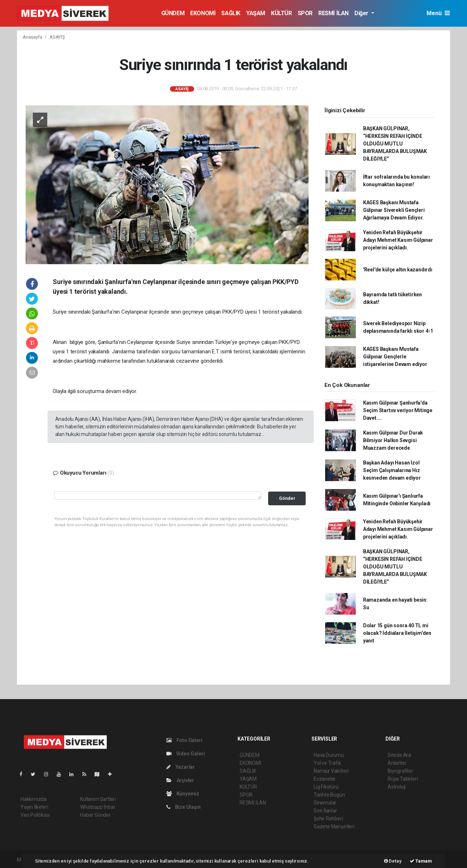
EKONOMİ (203, 13)
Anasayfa (33, 37)
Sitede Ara (399, 755)
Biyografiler (400, 771)
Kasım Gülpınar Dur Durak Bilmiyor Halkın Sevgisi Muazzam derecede (393, 440)
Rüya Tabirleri (403, 779)
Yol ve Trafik (327, 763)
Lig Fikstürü (326, 787)
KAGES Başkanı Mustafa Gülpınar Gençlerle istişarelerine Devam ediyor (395, 357)
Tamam (421, 861)
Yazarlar (181, 767)
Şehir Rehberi (328, 819)
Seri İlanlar (325, 811)
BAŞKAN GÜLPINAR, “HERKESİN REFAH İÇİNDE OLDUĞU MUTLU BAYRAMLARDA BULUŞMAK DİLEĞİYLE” (395, 144)
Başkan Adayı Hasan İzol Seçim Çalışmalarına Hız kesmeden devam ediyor (392, 470)
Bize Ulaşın (184, 807)
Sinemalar (325, 803)
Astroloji (397, 787)
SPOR (305, 13)
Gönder (287, 498)
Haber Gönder (95, 815)
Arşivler (180, 780)
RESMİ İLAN (333, 13)
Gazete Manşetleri (334, 826)
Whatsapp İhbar (98, 807)
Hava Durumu (329, 755)
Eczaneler (325, 779)
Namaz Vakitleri (331, 771)
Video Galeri (186, 754)
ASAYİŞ (57, 37)
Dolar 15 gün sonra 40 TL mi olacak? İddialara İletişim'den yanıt (397, 633)
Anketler (397, 763)
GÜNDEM (173, 13)
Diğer (362, 13)
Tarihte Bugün (329, 795)
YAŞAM (256, 13)
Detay (393, 861)
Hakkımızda (34, 799)
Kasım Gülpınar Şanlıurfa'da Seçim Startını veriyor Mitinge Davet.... (398, 410)
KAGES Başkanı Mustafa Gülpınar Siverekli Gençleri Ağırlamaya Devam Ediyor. (394, 210)
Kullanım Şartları (98, 799)
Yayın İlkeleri (34, 807)
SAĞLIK (231, 13)
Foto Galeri (184, 740)
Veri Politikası (35, 815)
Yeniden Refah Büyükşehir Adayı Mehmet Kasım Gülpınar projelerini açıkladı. (398, 240)
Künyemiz (183, 794)
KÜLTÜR (281, 13)
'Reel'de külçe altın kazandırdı (398, 270)
